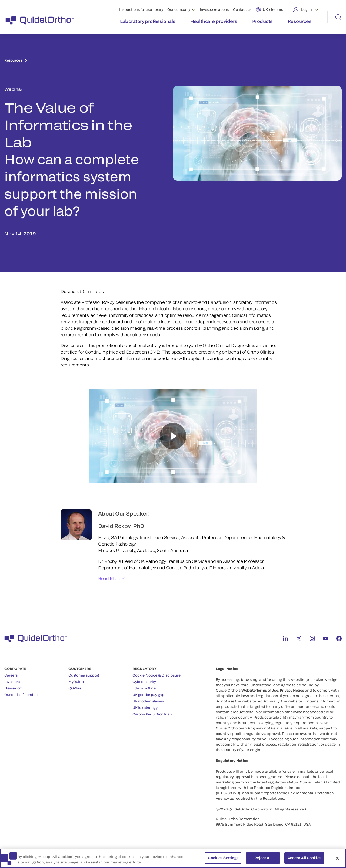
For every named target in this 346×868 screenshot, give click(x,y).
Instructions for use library (141, 9)
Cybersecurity (144, 682)
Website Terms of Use (260, 690)
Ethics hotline (144, 688)
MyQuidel (76, 682)
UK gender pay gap (148, 695)
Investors (12, 682)
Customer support (84, 675)
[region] (173, 858)
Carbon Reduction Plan (152, 714)
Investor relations (214, 9)
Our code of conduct (22, 695)
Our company (179, 9)
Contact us (242, 9)
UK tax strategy (145, 708)
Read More (109, 578)
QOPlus (75, 688)
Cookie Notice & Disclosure (157, 675)
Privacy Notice (292, 690)
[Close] (337, 858)
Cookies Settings (223, 858)
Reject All (263, 858)
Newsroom (14, 688)
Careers (11, 675)
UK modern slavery (148, 701)
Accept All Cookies (304, 858)
